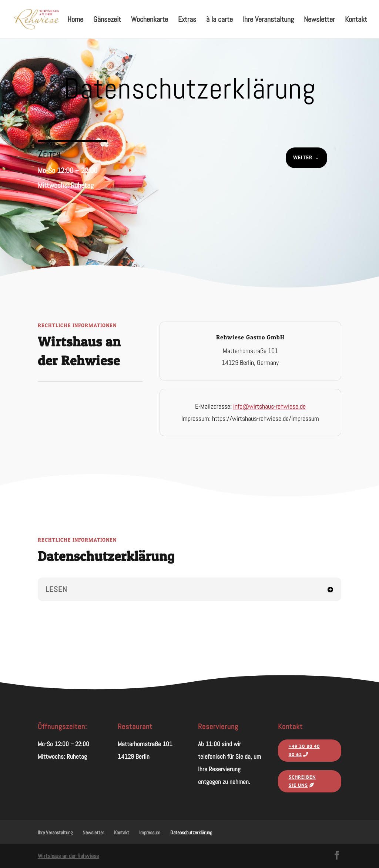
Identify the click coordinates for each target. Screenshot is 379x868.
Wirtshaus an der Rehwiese (68, 856)
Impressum (150, 832)
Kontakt (356, 20)
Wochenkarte (150, 20)
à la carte (219, 20)
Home (75, 20)
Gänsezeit (107, 20)
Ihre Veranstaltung (268, 20)
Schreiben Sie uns (302, 781)
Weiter (303, 157)
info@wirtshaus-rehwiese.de (269, 406)
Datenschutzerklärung (191, 832)
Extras (187, 20)
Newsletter (319, 20)
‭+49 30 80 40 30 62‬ (304, 750)
